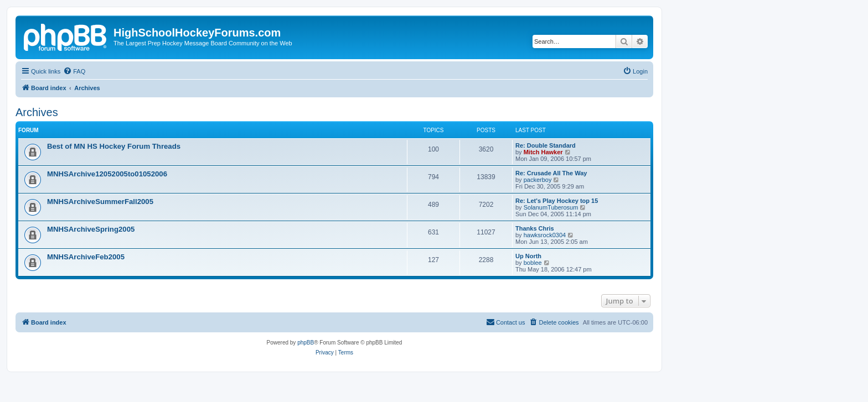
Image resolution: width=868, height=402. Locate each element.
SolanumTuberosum (551, 207)
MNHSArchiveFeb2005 (86, 257)
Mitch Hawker (543, 152)
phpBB (306, 343)
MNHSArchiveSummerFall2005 (100, 202)
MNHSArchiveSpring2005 (91, 229)
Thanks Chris (535, 228)
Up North (528, 256)
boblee (533, 263)
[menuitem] (74, 71)
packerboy (538, 180)
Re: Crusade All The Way (551, 173)
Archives (37, 112)
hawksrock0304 (545, 235)
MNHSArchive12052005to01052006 (107, 174)
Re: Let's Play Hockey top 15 (557, 201)
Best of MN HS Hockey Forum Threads (114, 146)
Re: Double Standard (546, 145)
